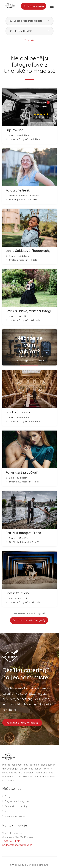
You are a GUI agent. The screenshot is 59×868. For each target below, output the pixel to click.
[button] (29, 21)
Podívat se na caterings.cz (22, 723)
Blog (7, 796)
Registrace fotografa (17, 801)
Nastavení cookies (15, 816)
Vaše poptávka (34, 6)
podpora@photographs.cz (17, 845)
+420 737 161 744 (11, 841)
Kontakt (9, 811)
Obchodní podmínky (16, 806)
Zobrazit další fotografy (29, 620)
